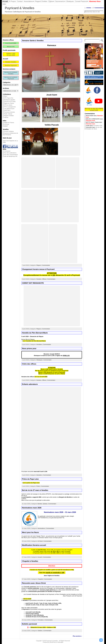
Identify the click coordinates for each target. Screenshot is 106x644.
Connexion (7, 151)
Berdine (40, 504)
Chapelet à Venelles (30, 561)
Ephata (45, 504)
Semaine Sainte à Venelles (33, 41)
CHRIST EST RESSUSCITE (33, 283)
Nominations (41, 528)
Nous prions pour (29, 348)
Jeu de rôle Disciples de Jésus (94, 128)
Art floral (40, 541)
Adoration (39, 475)
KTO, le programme (10, 107)
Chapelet (40, 579)
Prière (38, 486)
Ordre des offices (29, 364)
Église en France (9, 103)
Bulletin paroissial (29, 624)
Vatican (6, 117)
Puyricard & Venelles (20, 8)
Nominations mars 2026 (32, 508)
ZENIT (6, 126)
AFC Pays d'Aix (9, 98)
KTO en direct (8, 105)
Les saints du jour (9, 109)
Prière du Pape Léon (30, 479)
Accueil (40, 557)
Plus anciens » (77, 636)
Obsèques (39, 360)
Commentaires (99, 8)
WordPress (53, 642)
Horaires (39, 279)
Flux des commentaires (11, 155)
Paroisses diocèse (9, 112)
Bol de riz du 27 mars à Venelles (35, 490)
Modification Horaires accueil (34, 545)
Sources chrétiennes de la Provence (11, 134)
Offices (44, 279)
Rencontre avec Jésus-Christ (34, 583)
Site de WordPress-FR (11, 156)
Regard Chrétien (9, 116)
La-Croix (7, 124)
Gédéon (40, 631)
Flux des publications (10, 153)
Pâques (39, 265)
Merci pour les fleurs (30, 532)
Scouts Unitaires (9, 131)
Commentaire (46, 265)
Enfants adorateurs (30, 384)
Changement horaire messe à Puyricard (38, 269)
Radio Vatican (8, 114)
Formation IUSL (98, 126)
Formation (41, 620)
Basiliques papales (10, 100)
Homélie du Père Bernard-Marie (35, 333)
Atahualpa (60, 642)
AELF (6, 96)
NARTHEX (7, 110)
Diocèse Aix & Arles (10, 102)
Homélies (39, 344)
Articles (89, 8)
